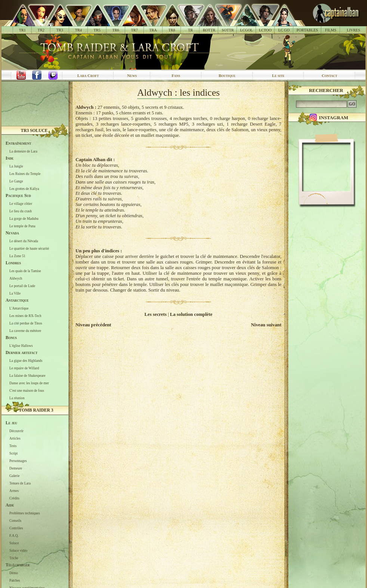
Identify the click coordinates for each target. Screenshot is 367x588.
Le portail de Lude (22, 286)
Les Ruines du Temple (25, 173)
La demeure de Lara (23, 151)
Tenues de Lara (20, 483)
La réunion (17, 398)
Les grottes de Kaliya (24, 188)
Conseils (15, 520)
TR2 (41, 30)
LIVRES (354, 30)
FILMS (331, 30)
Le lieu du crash (21, 211)
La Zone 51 (17, 256)
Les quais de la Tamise (25, 271)
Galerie (14, 475)
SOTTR (228, 30)
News (132, 76)
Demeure (16, 468)
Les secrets (156, 314)
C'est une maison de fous (27, 390)
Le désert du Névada (24, 241)
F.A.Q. (14, 535)
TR (190, 30)
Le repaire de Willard (24, 368)
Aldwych (16, 278)
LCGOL (247, 30)
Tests (13, 446)
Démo (14, 573)
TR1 (22, 30)
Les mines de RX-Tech (25, 315)
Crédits (14, 498)
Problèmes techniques (25, 513)
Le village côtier (21, 203)
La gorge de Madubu (24, 218)
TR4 (78, 30)
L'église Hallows (21, 345)
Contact (330, 76)
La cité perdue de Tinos (26, 323)
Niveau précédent (93, 325)
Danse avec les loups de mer (29, 383)
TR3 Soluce (34, 130)
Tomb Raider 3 (36, 410)
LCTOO (265, 30)
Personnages (18, 461)
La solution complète (191, 314)
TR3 (60, 30)
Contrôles (16, 528)
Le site (278, 76)
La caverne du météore (25, 330)
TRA (153, 30)
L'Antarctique (19, 308)
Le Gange (16, 181)
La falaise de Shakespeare (27, 375)
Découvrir (16, 431)
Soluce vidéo (18, 550)
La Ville (15, 293)
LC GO (284, 30)
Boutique (227, 76)
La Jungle (16, 166)
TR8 (172, 30)
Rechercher (326, 90)
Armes (14, 490)
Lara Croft (88, 76)
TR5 (97, 30)
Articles (15, 438)
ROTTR (209, 30)
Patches (15, 580)
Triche (14, 558)
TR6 (116, 30)
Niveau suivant (266, 325)
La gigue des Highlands (26, 360)
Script (13, 453)
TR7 (134, 30)
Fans (176, 76)
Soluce (14, 543)
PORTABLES (307, 30)
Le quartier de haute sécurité (29, 248)
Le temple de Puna (22, 226)
